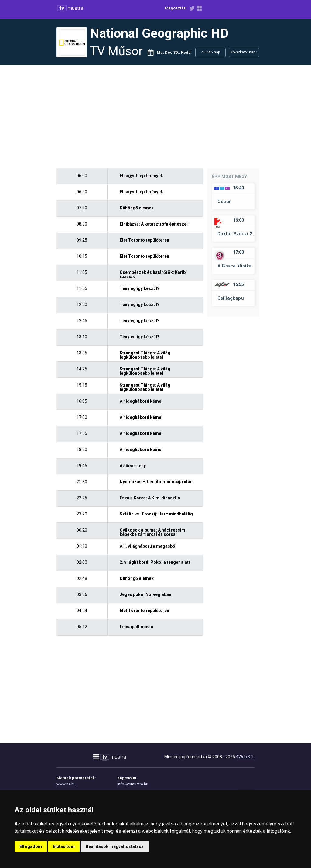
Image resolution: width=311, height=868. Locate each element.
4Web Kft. (245, 757)
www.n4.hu (66, 784)
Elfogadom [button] (31, 846)
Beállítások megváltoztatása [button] (115, 846)
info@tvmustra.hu (133, 784)
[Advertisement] (155, 117)
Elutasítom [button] (64, 846)
